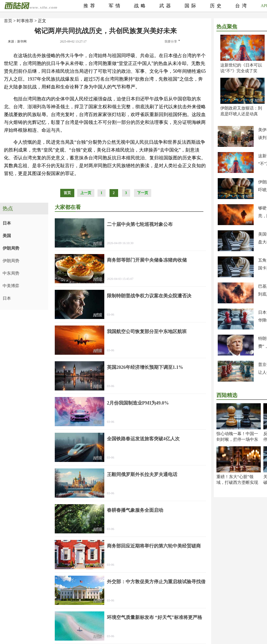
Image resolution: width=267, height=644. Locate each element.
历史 (217, 6)
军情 (116, 6)
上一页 (86, 193)
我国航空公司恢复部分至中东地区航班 (147, 332)
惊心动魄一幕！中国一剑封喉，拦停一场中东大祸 (237, 439)
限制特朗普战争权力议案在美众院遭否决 (149, 296)
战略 (141, 6)
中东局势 (11, 273)
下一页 (143, 193)
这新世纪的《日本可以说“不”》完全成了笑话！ (241, 71)
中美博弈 (11, 286)
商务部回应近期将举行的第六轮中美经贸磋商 (154, 546)
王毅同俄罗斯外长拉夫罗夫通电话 (142, 474)
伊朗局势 (11, 248)
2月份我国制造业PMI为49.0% (138, 403)
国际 (191, 6)
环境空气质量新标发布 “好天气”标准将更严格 (154, 617)
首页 (8, 21)
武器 (166, 6)
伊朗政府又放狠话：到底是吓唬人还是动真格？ (241, 114)
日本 (7, 223)
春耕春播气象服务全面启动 (135, 510)
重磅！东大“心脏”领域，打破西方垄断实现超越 (237, 482)
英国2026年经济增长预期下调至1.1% (145, 367)
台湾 (242, 6)
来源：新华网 (17, 41)
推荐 (90, 6)
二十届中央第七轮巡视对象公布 (140, 224)
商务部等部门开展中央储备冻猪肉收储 (147, 260)
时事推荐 (25, 21)
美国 (7, 236)
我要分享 (172, 41)
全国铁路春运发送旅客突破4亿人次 (143, 439)
